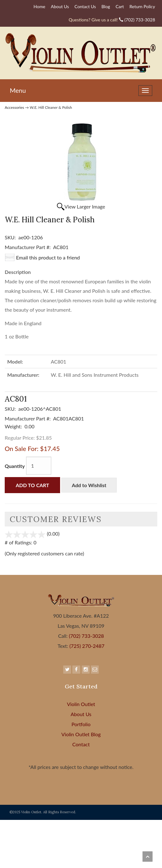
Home (39, 6)
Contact (81, 744)
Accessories (14, 107)
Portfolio (81, 724)
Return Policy (142, 6)
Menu (18, 90)
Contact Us (85, 6)
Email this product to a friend (48, 257)
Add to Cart (32, 485)
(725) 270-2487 (86, 646)
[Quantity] (39, 466)
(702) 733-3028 (112, 20)
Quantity (15, 466)
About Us (60, 6)
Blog (106, 6)
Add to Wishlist (89, 485)
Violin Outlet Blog (81, 734)
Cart (120, 6)
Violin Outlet (81, 704)
